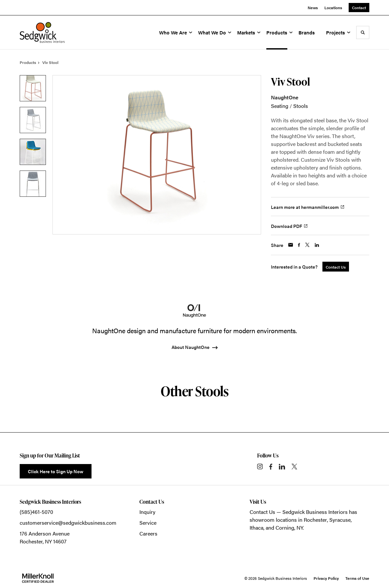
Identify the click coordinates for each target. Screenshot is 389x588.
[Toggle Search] (363, 32)
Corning (285, 527)
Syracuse (340, 520)
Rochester (315, 520)
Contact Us (262, 512)
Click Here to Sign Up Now (56, 471)
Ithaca (256, 527)
